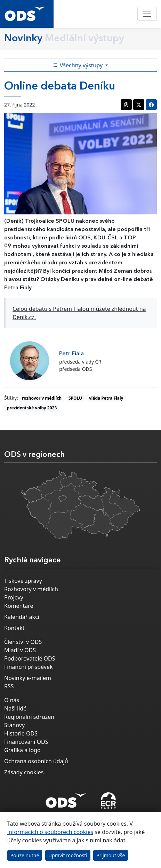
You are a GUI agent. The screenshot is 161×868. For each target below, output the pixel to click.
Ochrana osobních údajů (36, 761)
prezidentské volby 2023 (32, 408)
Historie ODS (21, 733)
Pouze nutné (25, 855)
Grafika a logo (22, 750)
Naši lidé (15, 708)
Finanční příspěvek (29, 667)
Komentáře (19, 606)
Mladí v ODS (20, 650)
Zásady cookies (24, 772)
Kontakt (14, 628)
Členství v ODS (23, 642)
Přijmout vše (111, 855)
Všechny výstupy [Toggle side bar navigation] (79, 65)
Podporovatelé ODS (30, 658)
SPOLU (75, 398)
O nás (12, 700)
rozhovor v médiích (42, 398)
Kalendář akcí (22, 617)
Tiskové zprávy (23, 581)
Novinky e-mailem (28, 678)
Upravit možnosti (68, 855)
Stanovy (14, 725)
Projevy (14, 597)
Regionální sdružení (30, 717)
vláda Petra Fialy (106, 398)
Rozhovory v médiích (31, 589)
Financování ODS (26, 742)
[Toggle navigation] (147, 14)
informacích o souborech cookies (50, 832)
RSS (9, 686)
